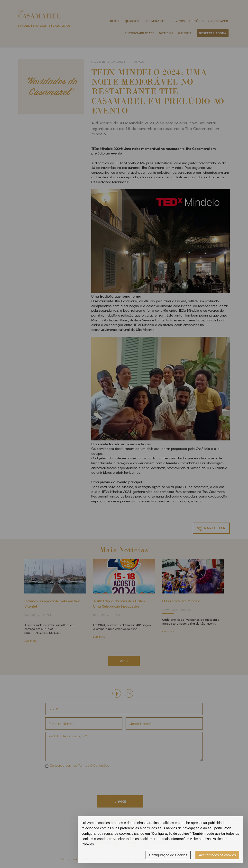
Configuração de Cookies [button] (168, 855)
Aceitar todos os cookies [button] (217, 855)
